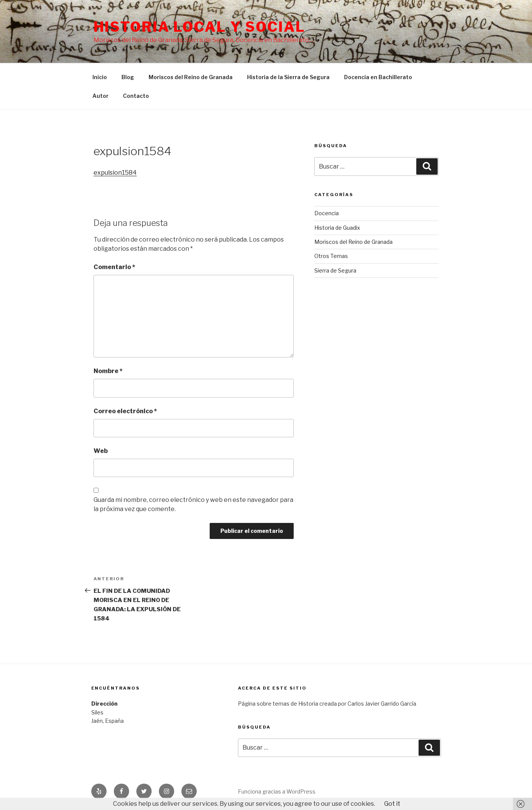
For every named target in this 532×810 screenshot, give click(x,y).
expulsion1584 (115, 173)
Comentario (114, 267)
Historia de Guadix (337, 228)
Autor (100, 96)
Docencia (327, 213)
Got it (392, 804)
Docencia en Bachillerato (378, 77)
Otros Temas (331, 256)
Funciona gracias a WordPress (277, 791)
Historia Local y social (200, 27)
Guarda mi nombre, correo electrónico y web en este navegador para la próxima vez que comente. (193, 504)
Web (101, 451)
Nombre (108, 371)
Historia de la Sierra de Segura (288, 77)
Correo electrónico (125, 411)
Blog (128, 77)
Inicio (100, 77)
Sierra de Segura (335, 270)
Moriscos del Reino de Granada (191, 77)
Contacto (136, 96)
